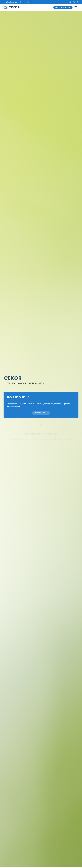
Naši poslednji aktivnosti (63, 7)
